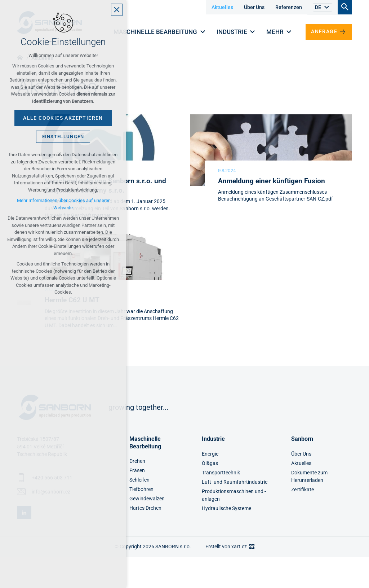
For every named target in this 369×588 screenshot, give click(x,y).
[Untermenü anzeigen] (326, 7)
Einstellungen (63, 137)
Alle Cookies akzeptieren (63, 118)
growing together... (138, 407)
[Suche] (345, 7)
